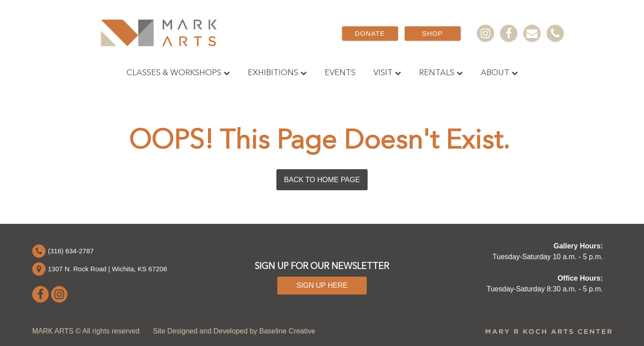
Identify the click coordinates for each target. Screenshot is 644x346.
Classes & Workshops (178, 73)
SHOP (433, 33)
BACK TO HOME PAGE (322, 180)
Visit (387, 73)
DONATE (370, 33)
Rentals (441, 73)
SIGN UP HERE (322, 285)
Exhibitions (277, 73)
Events (340, 73)
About (499, 73)
